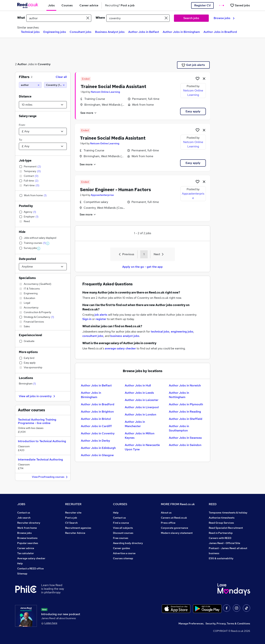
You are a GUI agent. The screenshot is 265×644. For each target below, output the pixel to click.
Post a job (71, 518)
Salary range (28, 116)
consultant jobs (93, 336)
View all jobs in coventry (37, 396)
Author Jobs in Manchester (135, 424)
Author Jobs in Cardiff (96, 426)
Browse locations (27, 538)
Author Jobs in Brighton (97, 412)
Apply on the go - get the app (142, 267)
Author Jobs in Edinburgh (98, 448)
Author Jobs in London (140, 414)
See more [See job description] (89, 113)
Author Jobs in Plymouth (186, 404)
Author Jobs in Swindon (185, 445)
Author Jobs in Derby (95, 441)
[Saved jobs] (240, 5)
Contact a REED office (30, 568)
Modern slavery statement (177, 533)
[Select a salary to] (43, 146)
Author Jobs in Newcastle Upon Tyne (142, 447)
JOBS (21, 504)
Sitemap (22, 574)
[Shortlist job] (198, 78)
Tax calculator (26, 553)
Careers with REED (220, 538)
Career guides (122, 548)
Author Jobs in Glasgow (97, 455)
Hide (22, 232)
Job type (25, 161)
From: (22, 125)
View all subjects (123, 528)
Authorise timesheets (222, 518)
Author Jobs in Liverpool (142, 407)
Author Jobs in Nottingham (179, 395)
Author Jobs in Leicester (142, 400)
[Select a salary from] (43, 131)
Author (22, 64)
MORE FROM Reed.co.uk (178, 504)
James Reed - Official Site (224, 543)
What (21, 18)
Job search (24, 518)
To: (21, 140)
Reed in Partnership (221, 533)
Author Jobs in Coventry (98, 433)
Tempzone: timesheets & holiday (228, 513)
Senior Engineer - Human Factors (115, 190)
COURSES (120, 504)
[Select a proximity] (43, 105)
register (101, 319)
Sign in (87, 319)
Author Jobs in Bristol (96, 419)
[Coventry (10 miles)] (55, 85)
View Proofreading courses (50, 477)
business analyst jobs (125, 336)
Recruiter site (73, 513)
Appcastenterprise (102, 195)
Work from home (27, 528)
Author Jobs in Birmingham (181, 32)
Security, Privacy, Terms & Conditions (228, 623)
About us (166, 513)
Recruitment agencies (78, 528)
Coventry (44, 64)
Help (20, 563)
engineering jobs (182, 332)
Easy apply (193, 111)
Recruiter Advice (75, 533)
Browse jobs (224, 18)
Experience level (30, 335)
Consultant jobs (81, 32)
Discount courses (123, 533)
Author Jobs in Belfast (144, 32)
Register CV (203, 5)
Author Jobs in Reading (185, 412)
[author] (30, 85)
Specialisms (27, 278)
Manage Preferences (191, 623)
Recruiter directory (29, 523)
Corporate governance (174, 528)
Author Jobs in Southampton (179, 428)
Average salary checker (31, 558)
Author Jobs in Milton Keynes (140, 436)
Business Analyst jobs (110, 32)
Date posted (27, 259)
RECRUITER (73, 504)
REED (213, 504)
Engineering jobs (55, 32)
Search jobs (191, 18)
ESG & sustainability (221, 558)
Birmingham (27, 384)
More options (28, 352)
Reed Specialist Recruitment (226, 528)
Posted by (26, 206)
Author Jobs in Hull (138, 385)
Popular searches (28, 543)
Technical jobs (30, 32)
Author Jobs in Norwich (185, 385)
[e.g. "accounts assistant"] (59, 18)
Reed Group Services (221, 523)
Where (100, 18)
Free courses (121, 538)
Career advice (26, 548)
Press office (168, 523)
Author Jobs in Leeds (139, 393)
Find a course (121, 523)
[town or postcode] (138, 18)
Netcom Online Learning (105, 92)
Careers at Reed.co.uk (174, 518)
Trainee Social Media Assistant (113, 86)
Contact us (24, 513)
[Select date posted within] (43, 267)
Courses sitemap (123, 558)
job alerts (101, 315)
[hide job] (204, 78)
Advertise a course (124, 553)
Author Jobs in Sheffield (186, 419)
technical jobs (160, 332)
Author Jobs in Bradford (220, 32)
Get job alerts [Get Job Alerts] (193, 65)
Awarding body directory (128, 543)
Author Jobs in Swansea (185, 438)
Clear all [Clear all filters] (61, 77)
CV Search (71, 523)
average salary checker (120, 348)
